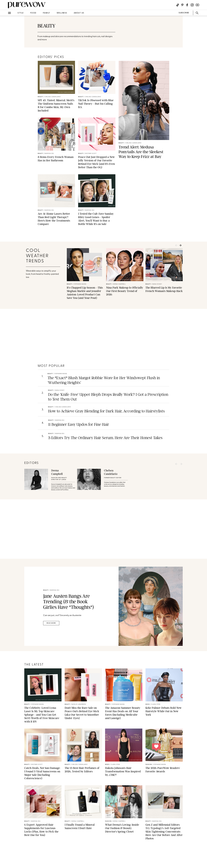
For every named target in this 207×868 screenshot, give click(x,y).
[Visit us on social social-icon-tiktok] (178, 5)
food (33, 13)
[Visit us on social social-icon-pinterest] (182, 5)
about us (79, 13)
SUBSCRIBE (184, 13)
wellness (62, 13)
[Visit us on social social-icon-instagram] (192, 5)
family (46, 13)
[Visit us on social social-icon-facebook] (187, 5)
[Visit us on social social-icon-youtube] (197, 5)
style (21, 13)
